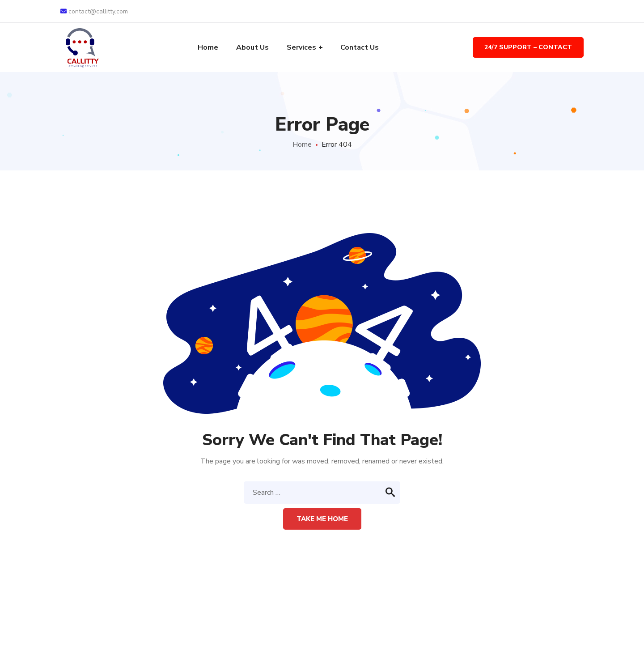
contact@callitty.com (94, 11)
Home (302, 144)
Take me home (322, 519)
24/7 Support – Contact (528, 47)
